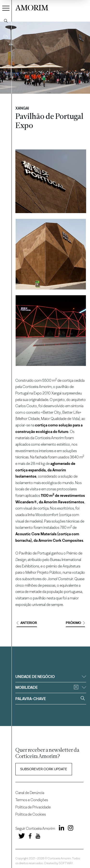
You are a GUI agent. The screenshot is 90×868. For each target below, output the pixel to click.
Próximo (75, 623)
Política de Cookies (31, 814)
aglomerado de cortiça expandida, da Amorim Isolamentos (45, 470)
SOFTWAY (66, 863)
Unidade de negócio (51, 677)
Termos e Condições (32, 800)
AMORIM (32, 7)
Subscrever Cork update (44, 769)
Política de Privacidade (33, 807)
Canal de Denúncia (30, 793)
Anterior (27, 623)
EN (6, 36)
